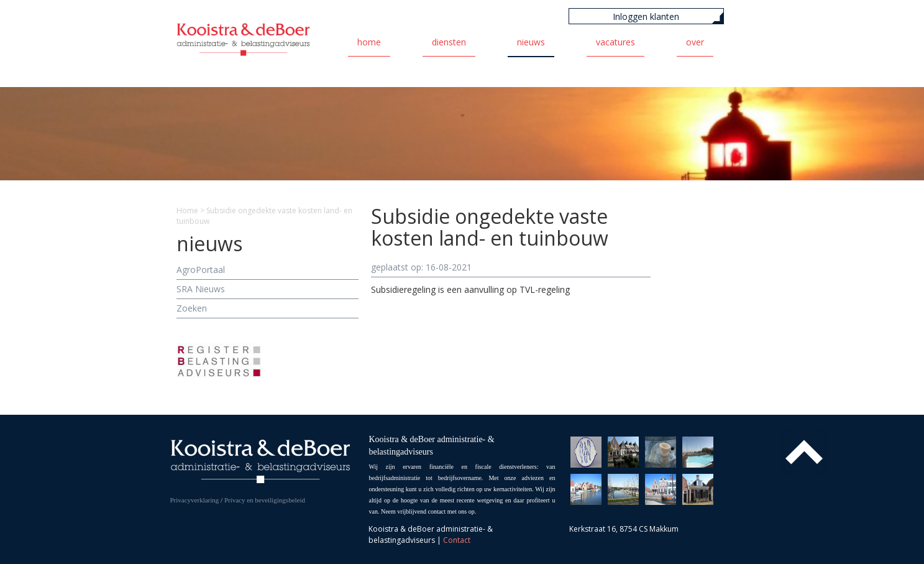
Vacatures (615, 42)
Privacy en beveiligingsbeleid (265, 500)
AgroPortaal (201, 270)
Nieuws (531, 42)
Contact (457, 540)
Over (695, 42)
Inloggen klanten (646, 16)
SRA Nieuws (201, 289)
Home (369, 42)
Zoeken (192, 308)
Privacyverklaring (195, 500)
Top (804, 452)
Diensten (449, 42)
